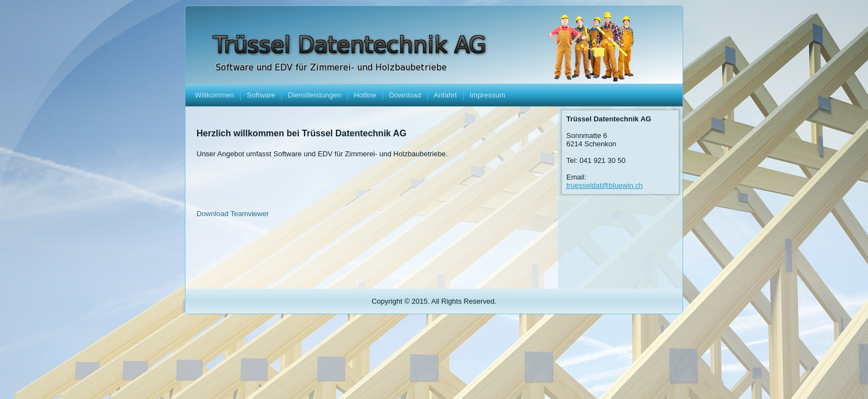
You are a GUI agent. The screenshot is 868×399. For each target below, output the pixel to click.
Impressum (487, 95)
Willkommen (215, 95)
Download (405, 95)
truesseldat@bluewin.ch (604, 185)
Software (261, 95)
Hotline (365, 95)
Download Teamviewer (233, 214)
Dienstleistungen (314, 95)
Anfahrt (446, 95)
